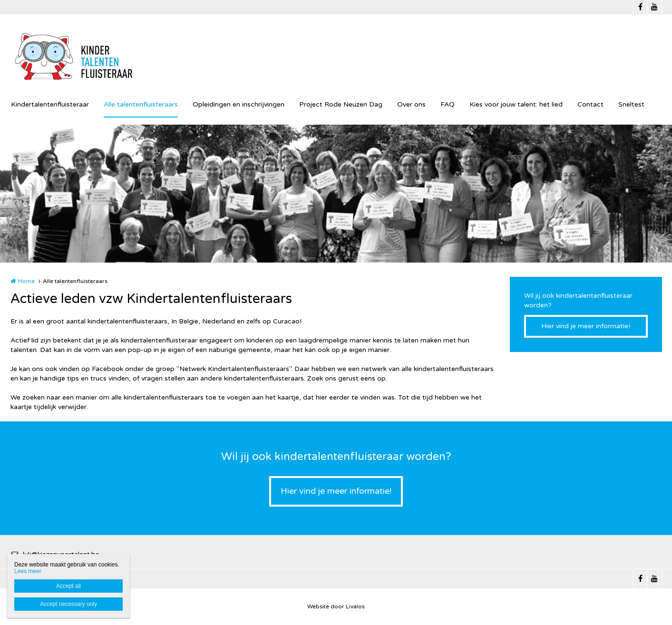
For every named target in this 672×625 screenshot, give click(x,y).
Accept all (68, 586)
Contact (590, 104)
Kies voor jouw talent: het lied (516, 104)
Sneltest (631, 104)
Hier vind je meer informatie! (586, 326)
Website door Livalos (336, 606)
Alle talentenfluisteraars (141, 104)
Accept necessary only (68, 604)
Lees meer (28, 571)
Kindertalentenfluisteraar (50, 104)
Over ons (411, 104)
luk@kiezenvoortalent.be (55, 554)
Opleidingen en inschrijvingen (239, 104)
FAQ (448, 104)
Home (26, 281)
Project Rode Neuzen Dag (341, 104)
